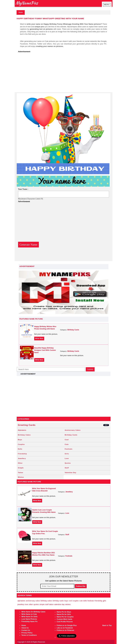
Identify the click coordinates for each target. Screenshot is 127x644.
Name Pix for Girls (64, 614)
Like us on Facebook (65, 628)
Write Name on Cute (29, 614)
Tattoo (21, 473)
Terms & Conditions (29, 635)
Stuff (67, 468)
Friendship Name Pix (30, 622)
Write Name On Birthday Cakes (33, 612)
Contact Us (26, 630)
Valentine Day (71, 473)
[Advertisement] (64, 73)
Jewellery (22, 458)
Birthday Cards (73, 330)
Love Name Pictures (29, 619)
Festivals (69, 449)
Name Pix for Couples (65, 617)
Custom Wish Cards (65, 619)
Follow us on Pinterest (65, 630)
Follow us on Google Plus (67, 625)
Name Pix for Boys (64, 612)
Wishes (21, 477)
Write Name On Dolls (29, 617)
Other (20, 463)
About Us (25, 628)
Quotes (68, 463)
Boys (20, 440)
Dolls (20, 449)
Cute (67, 444)
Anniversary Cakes (73, 430)
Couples (21, 444)
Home (21, 12)
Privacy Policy (27, 633)
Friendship (22, 454)
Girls (67, 454)
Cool (67, 440)
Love (67, 458)
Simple (21, 468)
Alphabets (22, 430)
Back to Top (107, 625)
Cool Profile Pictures (65, 622)
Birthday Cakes (24, 435)
